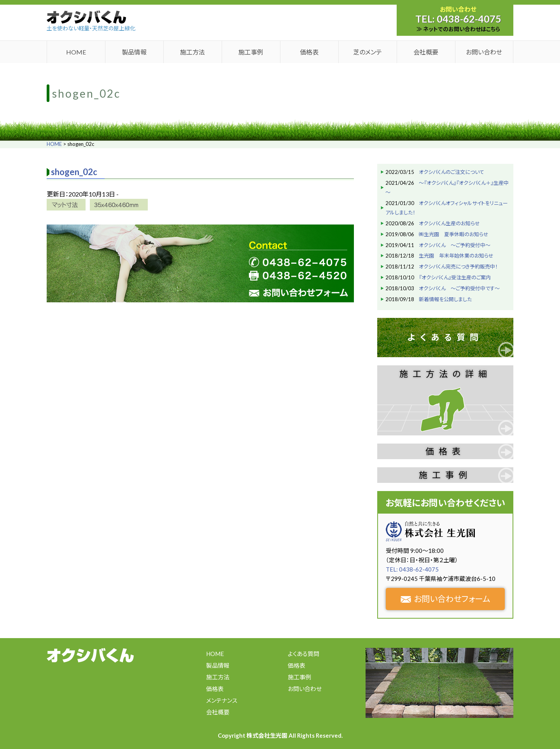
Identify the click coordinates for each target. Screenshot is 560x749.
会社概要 (426, 52)
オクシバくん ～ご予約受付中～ (455, 245)
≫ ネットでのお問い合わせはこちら (458, 29)
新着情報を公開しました (445, 299)
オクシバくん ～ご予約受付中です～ (459, 288)
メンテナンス (222, 700)
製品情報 (134, 52)
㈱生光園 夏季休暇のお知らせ (454, 234)
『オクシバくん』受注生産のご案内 (455, 277)
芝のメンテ (367, 52)
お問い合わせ (484, 52)
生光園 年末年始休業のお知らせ (456, 256)
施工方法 (192, 52)
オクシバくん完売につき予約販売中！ (458, 267)
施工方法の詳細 (445, 374)
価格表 (309, 52)
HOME (76, 52)
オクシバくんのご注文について (451, 172)
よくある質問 (445, 337)
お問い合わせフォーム (445, 599)
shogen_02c (74, 172)
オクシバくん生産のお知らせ (449, 223)
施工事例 (251, 52)
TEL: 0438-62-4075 (412, 569)
